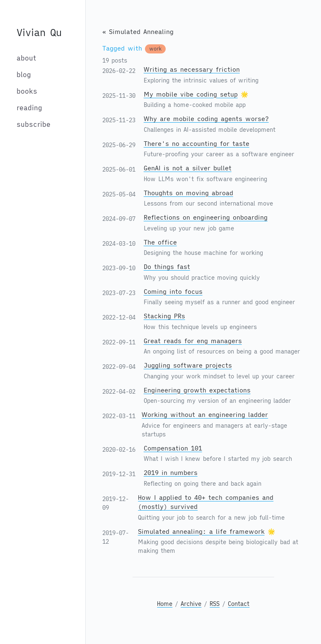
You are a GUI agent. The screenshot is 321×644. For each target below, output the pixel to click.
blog (24, 75)
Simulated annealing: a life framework (201, 531)
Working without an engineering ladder (205, 415)
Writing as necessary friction (192, 69)
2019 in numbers (171, 473)
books (27, 91)
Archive (191, 604)
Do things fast (167, 267)
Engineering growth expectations (197, 390)
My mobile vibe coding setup (191, 94)
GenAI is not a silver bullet (188, 168)
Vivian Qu (39, 32)
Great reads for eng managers (193, 341)
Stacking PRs (164, 316)
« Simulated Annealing (138, 32)
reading (29, 108)
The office (160, 242)
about (26, 58)
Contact (239, 604)
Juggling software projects (188, 365)
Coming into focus (173, 292)
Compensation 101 (173, 448)
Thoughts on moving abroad (188, 193)
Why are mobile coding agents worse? (206, 119)
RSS (215, 604)
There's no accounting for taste (197, 144)
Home (165, 604)
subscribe (34, 124)
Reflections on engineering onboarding (206, 217)
